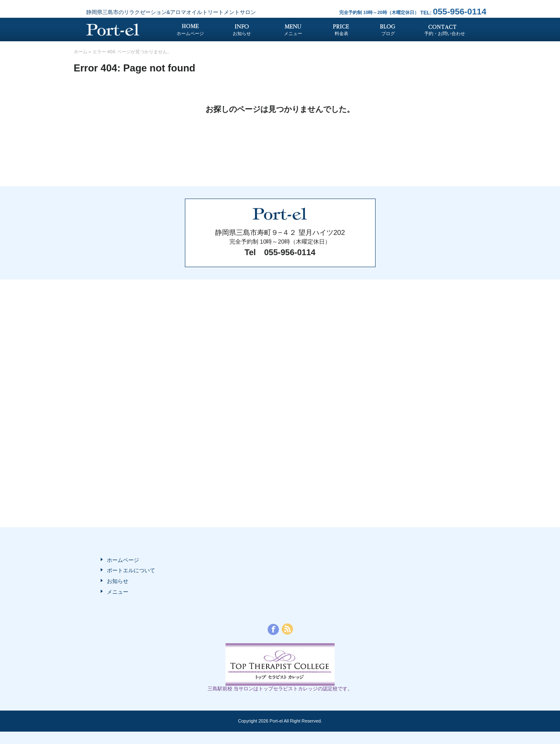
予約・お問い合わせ (445, 33)
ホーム (81, 52)
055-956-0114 (453, 11)
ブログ (388, 33)
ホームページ (190, 33)
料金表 (341, 33)
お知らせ (242, 33)
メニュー (293, 33)
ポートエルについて (131, 570)
